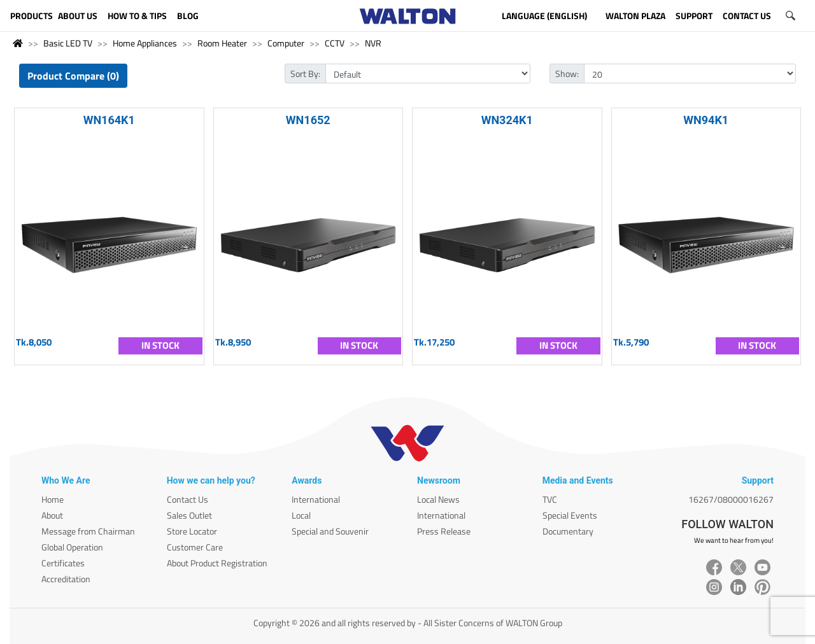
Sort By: (305, 73)
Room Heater (222, 43)
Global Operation (72, 547)
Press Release (444, 531)
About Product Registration (217, 563)
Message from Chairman (88, 531)
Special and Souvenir (330, 531)
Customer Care (195, 547)
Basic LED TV (68, 43)
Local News (438, 499)
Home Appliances (145, 43)
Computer (286, 43)
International (316, 499)
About (52, 515)
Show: (567, 73)
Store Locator (192, 531)
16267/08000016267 (731, 499)
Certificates (63, 563)
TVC (550, 499)
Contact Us (188, 499)
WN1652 (308, 120)
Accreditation (66, 579)
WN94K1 (706, 120)
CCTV (335, 43)
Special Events (570, 515)
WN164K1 (109, 120)
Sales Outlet (189, 515)
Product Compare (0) (73, 76)
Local (301, 515)
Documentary (568, 531)
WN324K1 (507, 120)
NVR (373, 43)
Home (53, 499)
